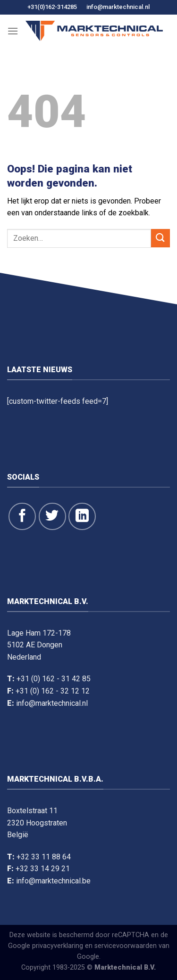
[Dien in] (160, 238)
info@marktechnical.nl (118, 7)
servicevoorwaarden (126, 946)
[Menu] (13, 31)
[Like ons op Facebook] (22, 516)
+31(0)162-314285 (52, 7)
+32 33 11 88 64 (44, 857)
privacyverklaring (58, 946)
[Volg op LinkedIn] (82, 516)
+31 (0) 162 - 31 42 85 (54, 679)
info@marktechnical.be (53, 881)
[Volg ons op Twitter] (52, 516)
